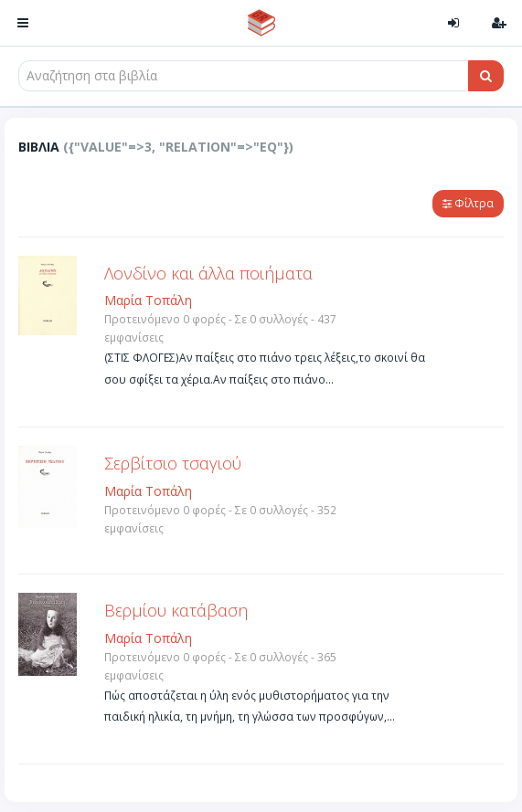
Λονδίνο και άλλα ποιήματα (208, 273)
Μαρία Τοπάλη (148, 300)
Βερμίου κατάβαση (176, 610)
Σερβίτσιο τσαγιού (173, 463)
